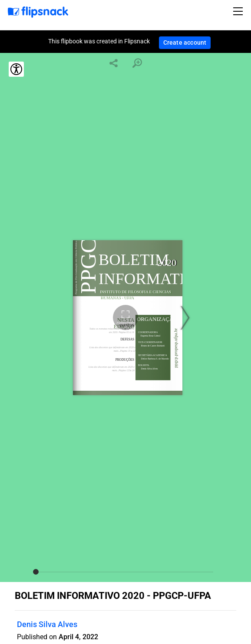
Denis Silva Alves (47, 624)
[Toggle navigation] (239, 11)
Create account (185, 42)
